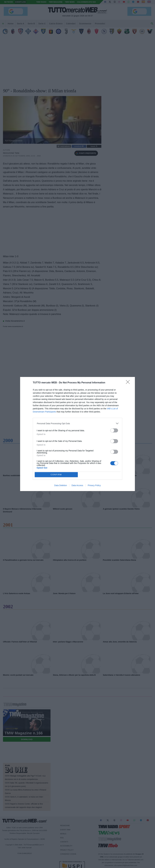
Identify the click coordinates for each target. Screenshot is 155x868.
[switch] (114, 430)
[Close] (129, 383)
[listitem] (78, 423)
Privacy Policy (94, 485)
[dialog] (77, 434)
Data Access (77, 485)
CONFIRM (56, 475)
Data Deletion (61, 485)
